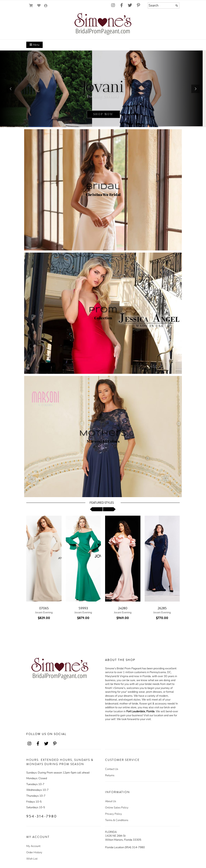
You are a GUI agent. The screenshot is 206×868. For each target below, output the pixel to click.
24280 (123, 608)
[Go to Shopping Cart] (31, 6)
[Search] (164, 5)
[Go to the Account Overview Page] (46, 6)
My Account (33, 846)
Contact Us (112, 769)
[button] (11, 89)
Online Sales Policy (117, 808)
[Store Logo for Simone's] (103, 25)
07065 (44, 608)
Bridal (103, 187)
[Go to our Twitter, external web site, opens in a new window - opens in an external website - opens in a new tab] (130, 5)
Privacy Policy (114, 814)
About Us (111, 801)
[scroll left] (96, 509)
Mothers (103, 433)
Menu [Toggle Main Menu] (34, 45)
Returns (110, 775)
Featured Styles (102, 503)
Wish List (32, 859)
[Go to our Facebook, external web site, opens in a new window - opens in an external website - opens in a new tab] (121, 5)
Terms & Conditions (117, 820)
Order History (34, 852)
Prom (103, 310)
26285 (162, 608)
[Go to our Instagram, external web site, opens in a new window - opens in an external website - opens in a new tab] (113, 5)
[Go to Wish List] (39, 6)
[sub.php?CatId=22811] (103, 89)
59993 (83, 608)
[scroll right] (109, 509)
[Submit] (177, 5)
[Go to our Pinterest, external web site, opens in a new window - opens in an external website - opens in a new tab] (138, 5)
